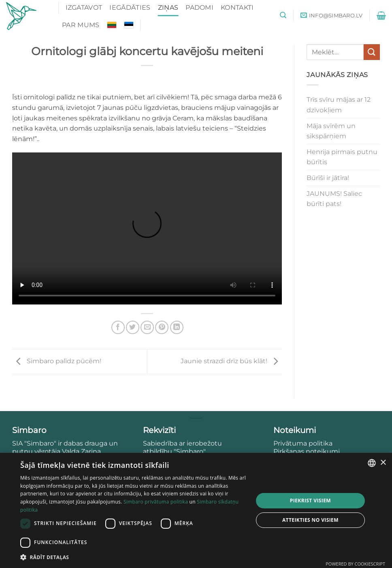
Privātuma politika (304, 443)
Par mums (81, 25)
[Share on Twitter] (133, 327)
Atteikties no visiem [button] (310, 520)
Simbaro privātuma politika (156, 502)
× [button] (383, 463)
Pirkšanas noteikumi (307, 451)
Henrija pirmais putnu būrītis (342, 157)
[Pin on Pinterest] (162, 327)
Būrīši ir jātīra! (328, 178)
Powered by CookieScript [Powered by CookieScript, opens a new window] (355, 564)
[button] (283, 15)
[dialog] (196, 510)
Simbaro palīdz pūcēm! (57, 361)
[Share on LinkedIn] (177, 327)
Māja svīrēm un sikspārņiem (331, 131)
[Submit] (372, 52)
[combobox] (372, 463)
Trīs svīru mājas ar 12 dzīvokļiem (339, 105)
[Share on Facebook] (118, 327)
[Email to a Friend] (147, 327)
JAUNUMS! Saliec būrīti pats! (334, 199)
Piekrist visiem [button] (310, 500)
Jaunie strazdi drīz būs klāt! (231, 361)
